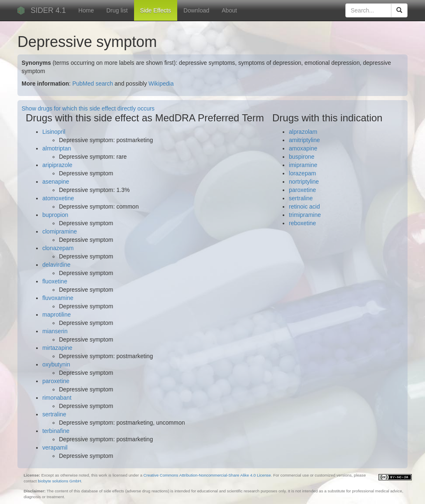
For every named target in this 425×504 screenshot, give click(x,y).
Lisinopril (54, 132)
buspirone (302, 157)
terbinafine (56, 431)
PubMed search (93, 84)
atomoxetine (58, 198)
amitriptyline (304, 140)
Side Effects (156, 10)
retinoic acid (304, 207)
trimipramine (305, 215)
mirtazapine (57, 348)
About (229, 10)
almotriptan (57, 148)
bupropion (55, 215)
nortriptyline (304, 182)
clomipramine (60, 231)
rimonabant (57, 398)
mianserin (55, 331)
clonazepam (58, 248)
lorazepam (302, 173)
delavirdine (56, 265)
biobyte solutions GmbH (59, 481)
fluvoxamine (58, 298)
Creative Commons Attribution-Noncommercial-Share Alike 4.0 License (207, 475)
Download (196, 10)
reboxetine (302, 223)
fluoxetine (55, 281)
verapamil (55, 447)
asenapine (56, 182)
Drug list (117, 10)
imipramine (303, 165)
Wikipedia (161, 84)
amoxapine (303, 148)
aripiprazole (57, 165)
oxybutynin (56, 364)
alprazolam (303, 132)
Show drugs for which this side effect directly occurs (88, 108)
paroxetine (56, 381)
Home (86, 10)
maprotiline (56, 315)
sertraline (54, 414)
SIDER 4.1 (48, 10)
